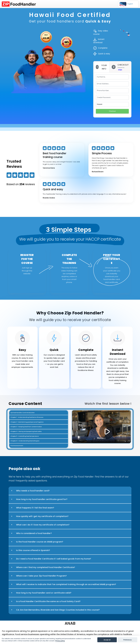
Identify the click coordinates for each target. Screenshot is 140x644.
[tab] (102, 67)
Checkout (112, 111)
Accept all (107, 640)
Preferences (127, 640)
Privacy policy (60, 641)
